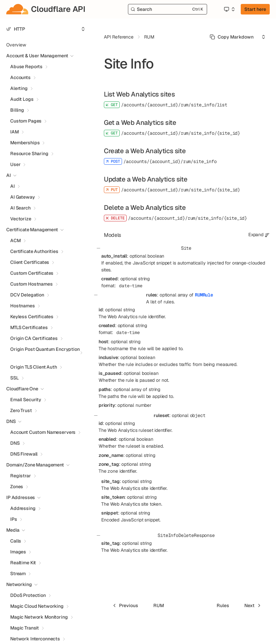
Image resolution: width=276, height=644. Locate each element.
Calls (16, 541)
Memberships (25, 143)
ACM (15, 240)
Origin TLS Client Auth (34, 367)
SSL (15, 378)
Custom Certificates (32, 273)
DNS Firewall (24, 454)
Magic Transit (25, 628)
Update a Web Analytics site (146, 179)
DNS (15, 443)
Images (18, 552)
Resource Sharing (29, 154)
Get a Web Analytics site (140, 123)
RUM (149, 37)
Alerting (19, 88)
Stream (18, 574)
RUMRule (204, 295)
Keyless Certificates (32, 317)
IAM (15, 132)
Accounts (20, 77)
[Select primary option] (232, 37)
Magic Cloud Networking (37, 606)
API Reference (119, 37)
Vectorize (21, 219)
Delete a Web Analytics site (145, 208)
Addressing (23, 508)
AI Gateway (23, 197)
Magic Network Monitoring (39, 617)
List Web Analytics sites (139, 94)
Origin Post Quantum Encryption (45, 349)
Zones (17, 487)
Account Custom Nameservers (43, 432)
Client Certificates (30, 262)
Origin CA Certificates (34, 338)
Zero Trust (21, 410)
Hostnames (23, 306)
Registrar (21, 476)
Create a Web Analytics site (145, 151)
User (15, 164)
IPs (14, 519)
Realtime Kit (23, 563)
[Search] (168, 9)
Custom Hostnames (31, 284)
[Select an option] (229, 9)
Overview (16, 45)
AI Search (20, 208)
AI (13, 186)
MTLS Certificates (29, 327)
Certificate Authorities (34, 251)
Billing (17, 110)
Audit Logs (22, 99)
